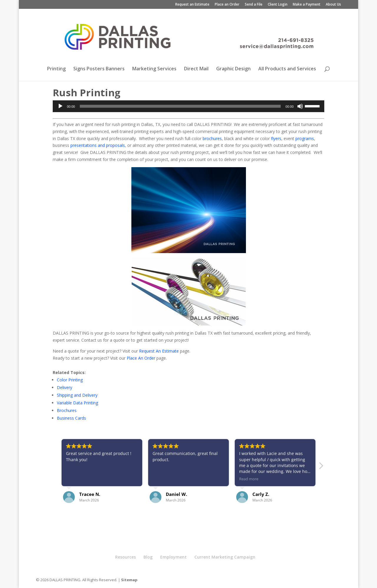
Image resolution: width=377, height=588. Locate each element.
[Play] (60, 106)
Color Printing (70, 380)
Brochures (67, 410)
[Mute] (300, 106)
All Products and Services (287, 69)
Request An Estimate (159, 351)
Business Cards (71, 418)
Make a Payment (307, 5)
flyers (276, 138)
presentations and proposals (98, 145)
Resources (125, 557)
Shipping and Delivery (77, 395)
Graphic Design (233, 69)
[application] (188, 106)
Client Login (278, 5)
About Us (333, 5)
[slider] (180, 106)
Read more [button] (249, 479)
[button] (321, 467)
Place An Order (141, 358)
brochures (212, 138)
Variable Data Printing (77, 403)
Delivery (65, 387)
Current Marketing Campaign (225, 557)
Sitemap (129, 580)
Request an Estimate (192, 5)
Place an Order (227, 5)
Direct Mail (196, 69)
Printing (56, 69)
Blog (148, 557)
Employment (173, 557)
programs (305, 138)
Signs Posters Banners (99, 69)
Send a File (254, 5)
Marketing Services (154, 69)
